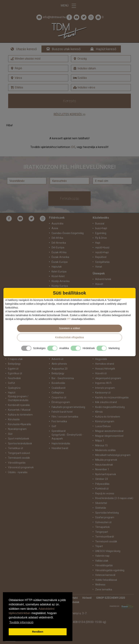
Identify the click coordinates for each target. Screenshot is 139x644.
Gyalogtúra (14, 388)
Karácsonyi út (103, 393)
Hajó (98, 243)
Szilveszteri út (103, 522)
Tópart (99, 546)
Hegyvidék (101, 359)
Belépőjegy (14, 364)
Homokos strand (105, 364)
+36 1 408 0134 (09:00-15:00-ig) (85, 622)
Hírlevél (87, 598)
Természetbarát (105, 537)
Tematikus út (15, 448)
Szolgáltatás (102, 262)
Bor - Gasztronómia (63, 378)
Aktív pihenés (59, 364)
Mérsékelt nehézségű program (113, 455)
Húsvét (99, 284)
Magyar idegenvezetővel (109, 436)
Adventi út (57, 359)
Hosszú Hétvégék (105, 369)
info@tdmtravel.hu (51, 17)
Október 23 (102, 479)
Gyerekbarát (59, 431)
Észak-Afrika (59, 252)
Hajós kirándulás (61, 443)
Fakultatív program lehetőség (68, 407)
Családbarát (59, 388)
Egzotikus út (15, 373)
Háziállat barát (60, 448)
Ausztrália (57, 224)
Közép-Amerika (61, 281)
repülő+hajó (102, 252)
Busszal (100, 224)
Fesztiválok (14, 378)
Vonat (99, 267)
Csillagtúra (58, 393)
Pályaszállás (102, 484)
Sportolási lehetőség (107, 513)
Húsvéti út (101, 373)
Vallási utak (102, 561)
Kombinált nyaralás (19, 405)
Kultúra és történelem (20, 415)
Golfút (11, 383)
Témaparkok (102, 527)
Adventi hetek (103, 279)
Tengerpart (102, 532)
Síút (10, 434)
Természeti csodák (19, 458)
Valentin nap (102, 556)
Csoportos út (59, 397)
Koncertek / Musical (19, 410)
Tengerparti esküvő (19, 453)
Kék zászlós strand (106, 402)
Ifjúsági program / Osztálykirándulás (18, 398)
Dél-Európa (58, 247)
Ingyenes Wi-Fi (103, 383)
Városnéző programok (21, 467)
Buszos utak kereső (66, 49)
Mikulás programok (106, 460)
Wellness (100, 585)
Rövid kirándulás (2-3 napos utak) (114, 498)
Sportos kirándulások (20, 443)
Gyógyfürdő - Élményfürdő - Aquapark (67, 437)
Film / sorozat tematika (65, 417)
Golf (54, 426)
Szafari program (105, 517)
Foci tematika (59, 421)
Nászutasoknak (104, 465)
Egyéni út (13, 369)
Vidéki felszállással (106, 580)
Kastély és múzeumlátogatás (112, 397)
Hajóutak (57, 267)
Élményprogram (61, 402)
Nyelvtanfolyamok (106, 474)
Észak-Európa (60, 262)
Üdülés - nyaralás (18, 472)
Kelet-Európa (59, 272)
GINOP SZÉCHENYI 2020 (110, 598)
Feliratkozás (70, 199)
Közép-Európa (60, 286)
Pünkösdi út (102, 489)
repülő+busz (102, 247)
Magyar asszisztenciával (109, 431)
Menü (69, 6)
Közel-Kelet (58, 276)
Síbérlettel (101, 503)
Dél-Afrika (57, 238)
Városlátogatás (17, 463)
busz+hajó (101, 228)
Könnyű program (105, 421)
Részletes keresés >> (69, 114)
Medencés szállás (105, 450)
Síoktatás (101, 508)
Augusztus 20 (60, 369)
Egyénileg (101, 233)
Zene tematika (104, 589)
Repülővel (101, 257)
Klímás (99, 412)
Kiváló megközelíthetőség (110, 407)
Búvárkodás (58, 383)
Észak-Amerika (60, 257)
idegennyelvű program (108, 378)
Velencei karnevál (105, 575)
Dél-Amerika (59, 243)
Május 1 (100, 441)
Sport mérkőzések (19, 439)
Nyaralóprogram (17, 429)
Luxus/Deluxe (103, 426)
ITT (69, 319)
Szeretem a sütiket (69, 328)
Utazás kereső (26, 49)
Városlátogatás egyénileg (110, 570)
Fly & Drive (101, 238)
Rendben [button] (38, 632)
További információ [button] (21, 622)
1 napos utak (15, 359)
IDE (73, 147)
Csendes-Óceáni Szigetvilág (68, 233)
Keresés (70, 101)
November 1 (102, 469)
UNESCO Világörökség (108, 551)
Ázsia (55, 228)
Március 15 (101, 445)
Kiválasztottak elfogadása (70, 337)
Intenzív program (105, 388)
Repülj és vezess (105, 493)
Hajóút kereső (106, 49)
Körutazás (14, 419)
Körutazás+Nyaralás (20, 424)
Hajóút (12, 393)
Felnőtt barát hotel (62, 412)
